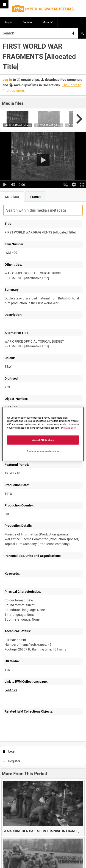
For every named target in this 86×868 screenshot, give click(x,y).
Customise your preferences (43, 451)
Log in (9, 22)
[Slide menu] (4, 4)
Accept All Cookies (43, 440)
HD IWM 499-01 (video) (18, 125)
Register (28, 22)
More (46, 22)
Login (10, 751)
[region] (43, 434)
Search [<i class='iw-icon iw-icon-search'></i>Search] (82, 33)
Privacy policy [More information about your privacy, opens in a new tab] (68, 428)
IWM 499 (11, 690)
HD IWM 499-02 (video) (49, 125)
